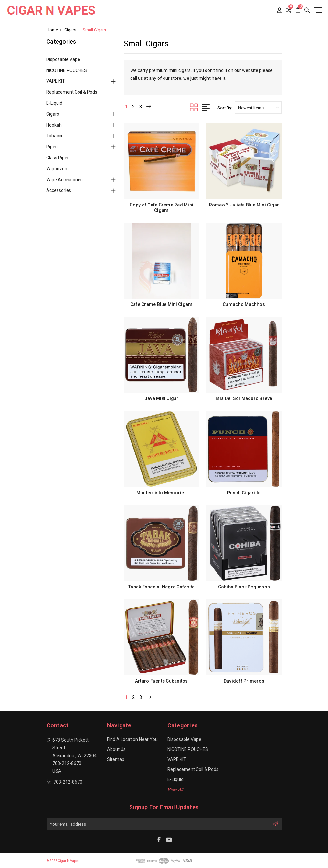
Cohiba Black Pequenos (244, 587)
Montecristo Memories (162, 493)
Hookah (54, 125)
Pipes (52, 147)
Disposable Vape (63, 59)
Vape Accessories (64, 180)
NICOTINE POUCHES (67, 70)
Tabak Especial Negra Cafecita (161, 587)
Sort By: (225, 108)
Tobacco (55, 136)
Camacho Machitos (244, 304)
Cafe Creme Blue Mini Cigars (162, 304)
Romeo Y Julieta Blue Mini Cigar (244, 205)
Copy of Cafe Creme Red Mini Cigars (161, 208)
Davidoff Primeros (244, 681)
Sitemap (116, 759)
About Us (116, 749)
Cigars (53, 114)
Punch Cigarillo (244, 493)
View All (175, 789)
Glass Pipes (58, 158)
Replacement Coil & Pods (72, 92)
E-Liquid (54, 103)
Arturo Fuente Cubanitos (162, 681)
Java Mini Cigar (162, 398)
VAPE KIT (56, 81)
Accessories (59, 190)
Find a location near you (132, 739)
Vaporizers (57, 169)
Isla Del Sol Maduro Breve (244, 398)
